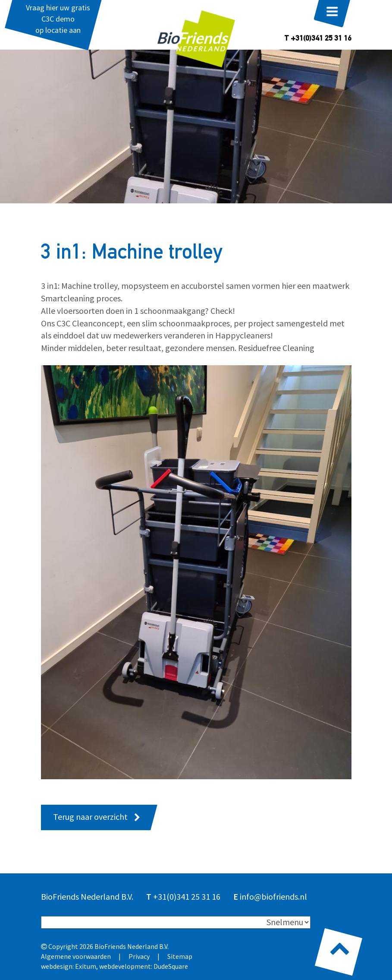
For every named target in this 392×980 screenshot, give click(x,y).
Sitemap (180, 956)
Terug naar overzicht (90, 817)
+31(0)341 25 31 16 (187, 896)
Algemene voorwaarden (76, 956)
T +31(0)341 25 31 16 (318, 39)
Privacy (139, 956)
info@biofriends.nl (273, 896)
